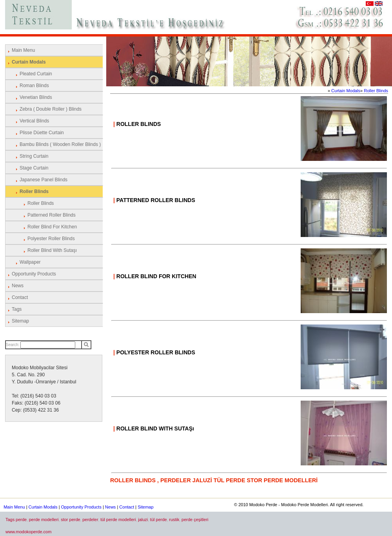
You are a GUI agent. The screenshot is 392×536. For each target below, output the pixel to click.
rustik (174, 520)
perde (21, 520)
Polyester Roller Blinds (51, 239)
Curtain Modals (29, 62)
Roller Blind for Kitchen (52, 227)
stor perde (71, 520)
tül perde (159, 520)
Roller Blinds (34, 191)
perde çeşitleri (195, 520)
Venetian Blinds (36, 97)
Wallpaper (30, 262)
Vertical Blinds (34, 121)
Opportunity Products (34, 274)
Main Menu (23, 50)
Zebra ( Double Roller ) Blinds (51, 109)
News (18, 286)
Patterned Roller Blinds (52, 215)
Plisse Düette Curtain (42, 133)
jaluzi (143, 520)
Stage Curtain (34, 168)
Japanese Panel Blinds (44, 180)
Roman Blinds (34, 86)
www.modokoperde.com (28, 532)
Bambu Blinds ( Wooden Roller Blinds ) (60, 144)
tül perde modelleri (118, 520)
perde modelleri (44, 520)
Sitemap (20, 321)
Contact (20, 297)
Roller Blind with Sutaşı (52, 250)
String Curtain (34, 156)
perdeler (90, 520)
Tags (17, 309)
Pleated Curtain (36, 74)
